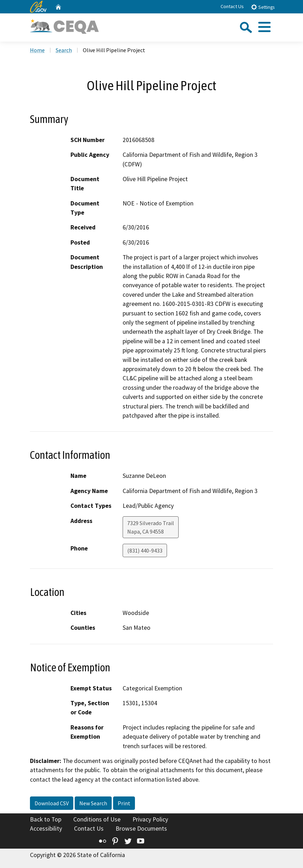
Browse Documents (141, 829)
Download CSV (52, 803)
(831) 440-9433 (145, 550)
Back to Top (46, 819)
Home (37, 50)
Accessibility (46, 829)
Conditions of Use (97, 819)
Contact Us (232, 6)
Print (124, 803)
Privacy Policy (150, 819)
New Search (93, 803)
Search (64, 50)
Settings (263, 7)
